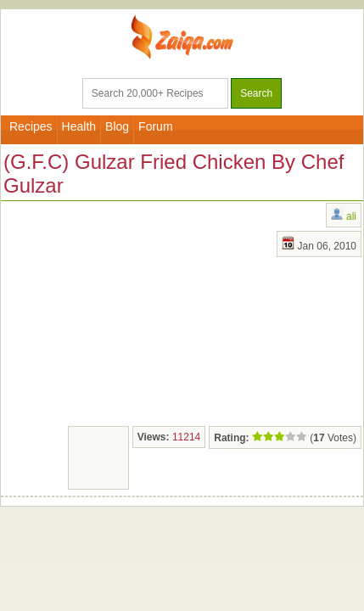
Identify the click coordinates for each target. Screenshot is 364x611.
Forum (155, 126)
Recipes (31, 126)
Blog (117, 126)
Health (79, 126)
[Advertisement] (128, 311)
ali (351, 216)
